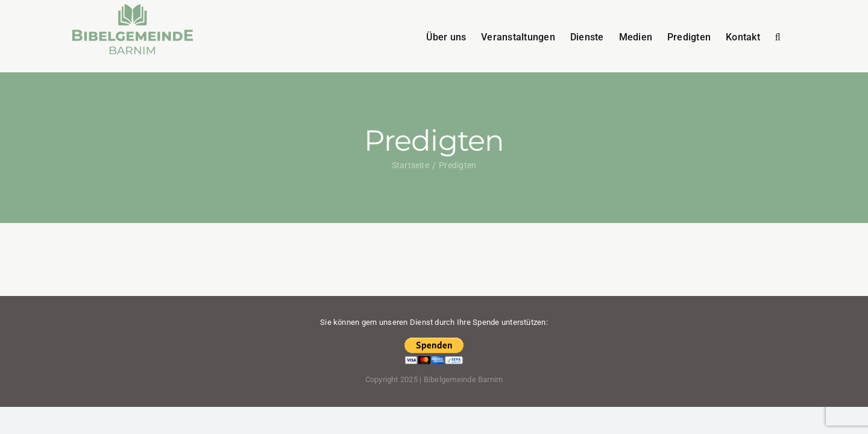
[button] (793, 36)
